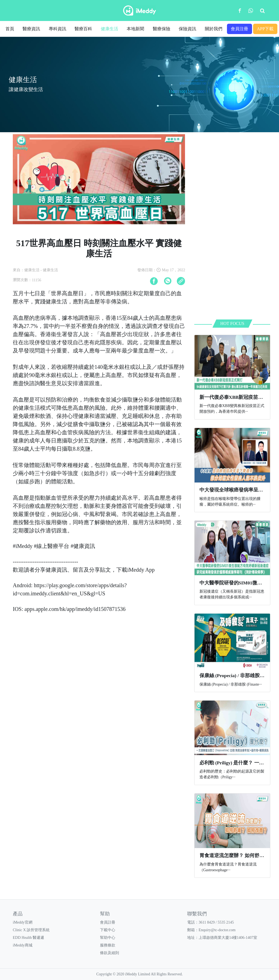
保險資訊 (187, 29)
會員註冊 (108, 922)
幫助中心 (108, 938)
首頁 (10, 29)
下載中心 (108, 930)
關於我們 (214, 29)
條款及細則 (110, 953)
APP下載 (265, 29)
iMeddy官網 (23, 922)
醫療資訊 (31, 29)
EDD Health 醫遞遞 (28, 938)
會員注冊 (239, 29)
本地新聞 (135, 29)
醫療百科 (83, 29)
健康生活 (110, 29)
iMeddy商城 (23, 945)
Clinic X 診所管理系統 (31, 930)
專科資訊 (57, 29)
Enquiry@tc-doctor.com (217, 930)
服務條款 (108, 945)
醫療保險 (162, 29)
